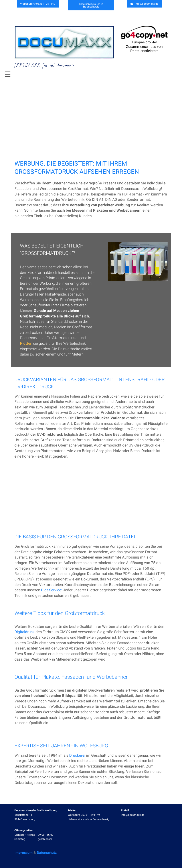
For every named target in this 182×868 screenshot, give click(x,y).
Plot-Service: (52, 590)
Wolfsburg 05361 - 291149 (84, 815)
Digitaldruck (25, 632)
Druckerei (77, 755)
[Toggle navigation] (8, 74)
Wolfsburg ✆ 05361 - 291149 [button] (38, 4)
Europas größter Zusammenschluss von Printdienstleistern (144, 47)
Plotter (26, 343)
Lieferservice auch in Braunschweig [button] (91, 5)
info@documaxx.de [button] (144, 4)
